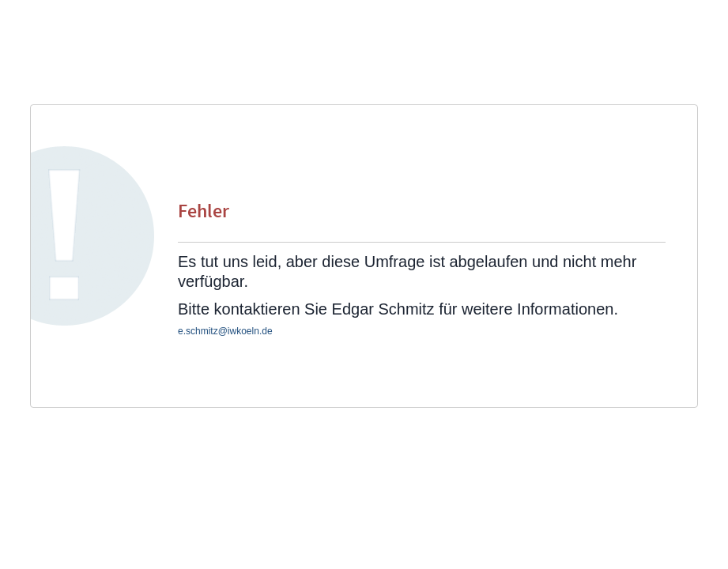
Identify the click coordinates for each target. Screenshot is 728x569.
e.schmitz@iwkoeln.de (225, 331)
